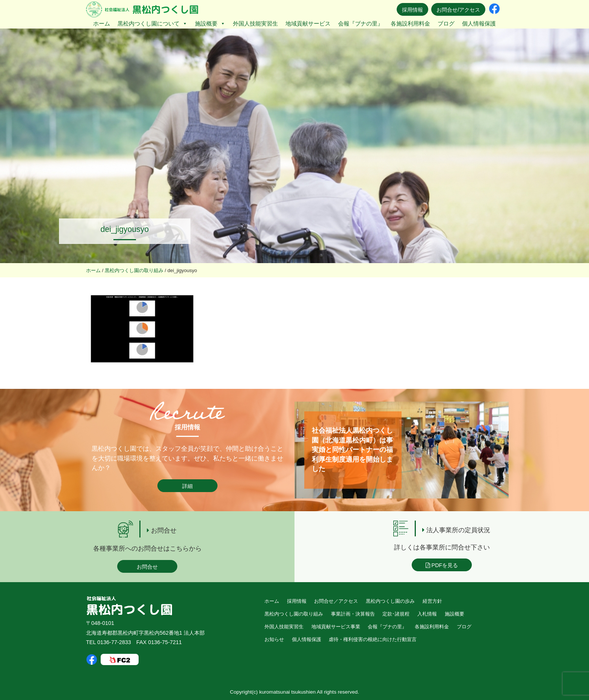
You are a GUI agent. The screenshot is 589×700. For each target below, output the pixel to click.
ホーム (102, 23)
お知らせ (274, 639)
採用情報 (412, 10)
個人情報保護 (479, 23)
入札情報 (427, 614)
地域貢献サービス (308, 23)
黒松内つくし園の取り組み (294, 614)
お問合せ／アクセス (336, 601)
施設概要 (210, 23)
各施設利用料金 (410, 23)
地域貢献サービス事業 (336, 627)
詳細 (187, 486)
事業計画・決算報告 (353, 614)
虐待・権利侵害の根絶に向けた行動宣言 (373, 639)
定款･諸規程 (396, 614)
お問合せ (147, 567)
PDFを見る (442, 565)
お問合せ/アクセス (458, 10)
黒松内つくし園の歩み (390, 601)
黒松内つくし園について (153, 23)
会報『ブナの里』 (361, 23)
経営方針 (432, 601)
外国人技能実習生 (255, 23)
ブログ (446, 23)
